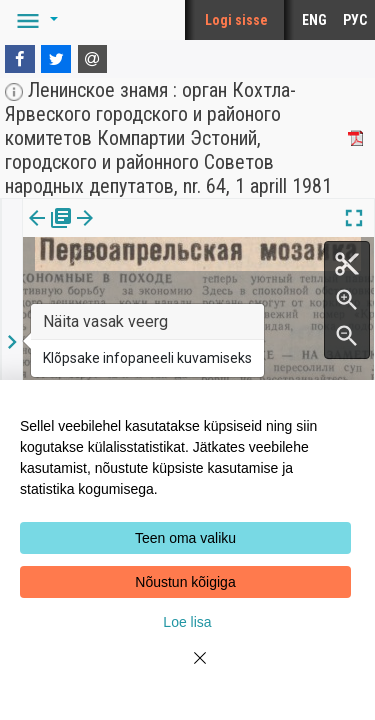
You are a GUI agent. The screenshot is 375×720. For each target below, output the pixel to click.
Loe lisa (187, 622)
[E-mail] (93, 59)
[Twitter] (56, 59)
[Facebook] (20, 59)
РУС (355, 20)
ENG (314, 20)
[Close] (188, 670)
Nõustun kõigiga (185, 582)
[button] (34, 20)
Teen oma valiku (185, 538)
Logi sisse (236, 20)
